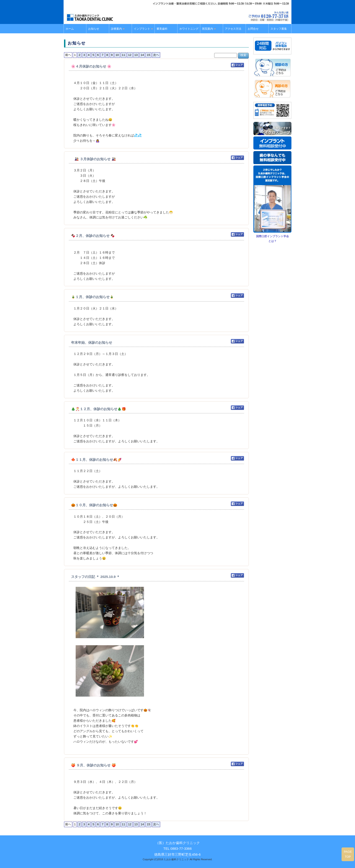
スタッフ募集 (279, 29)
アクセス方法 (233, 29)
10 (117, 55)
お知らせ (94, 29)
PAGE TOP (348, 854)
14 (142, 55)
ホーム (70, 29)
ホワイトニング (189, 29)
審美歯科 (162, 29)
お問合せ (253, 29)
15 (148, 55)
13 (136, 55)
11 (123, 55)
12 (130, 55)
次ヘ (156, 55)
